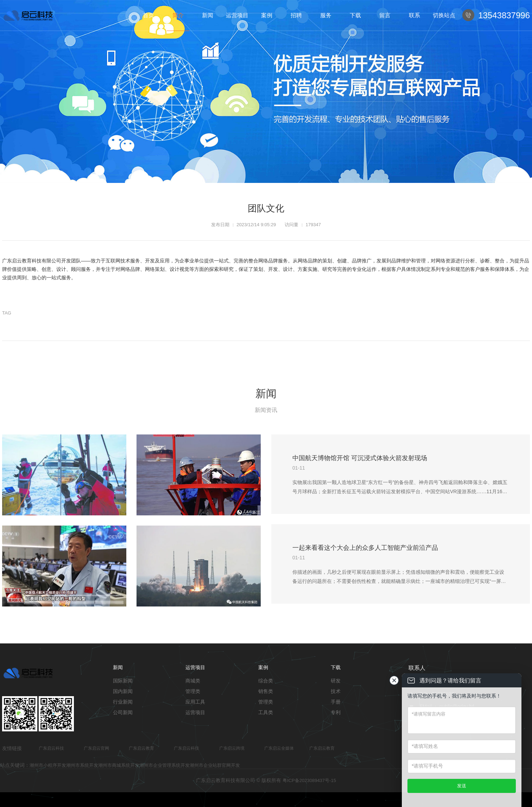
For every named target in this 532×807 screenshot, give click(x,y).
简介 (178, 15)
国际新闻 (123, 681)
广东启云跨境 (232, 748)
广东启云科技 (51, 748)
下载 (355, 15)
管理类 (193, 691)
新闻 (208, 15)
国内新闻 (123, 691)
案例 (267, 15)
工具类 (266, 712)
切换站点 (444, 15)
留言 (385, 15)
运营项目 (237, 15)
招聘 (296, 15)
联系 (414, 15)
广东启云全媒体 (279, 748)
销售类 (266, 691)
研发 (336, 681)
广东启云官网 (96, 748)
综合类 (266, 681)
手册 (336, 702)
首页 (148, 15)
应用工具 (195, 702)
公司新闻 (123, 712)
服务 (326, 15)
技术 (336, 691)
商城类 (193, 681)
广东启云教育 (141, 748)
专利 (336, 712)
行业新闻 (123, 702)
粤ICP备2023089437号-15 (309, 780)
